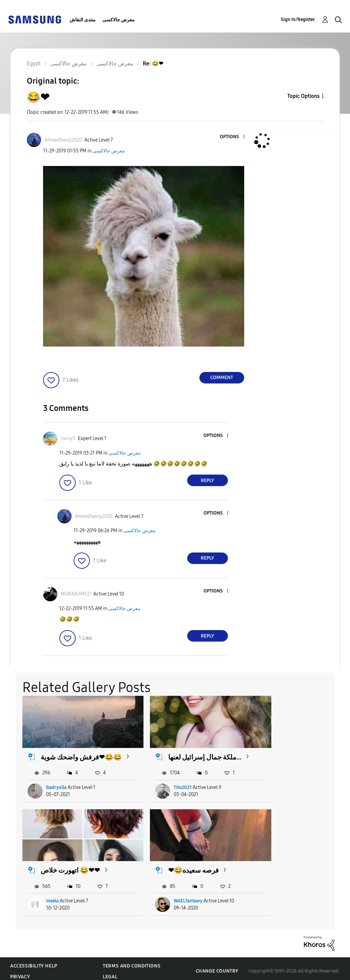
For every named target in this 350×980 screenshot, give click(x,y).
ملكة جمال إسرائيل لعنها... (180, 755)
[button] (232, 137)
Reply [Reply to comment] (207, 481)
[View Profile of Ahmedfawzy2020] (63, 140)
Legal (110, 972)
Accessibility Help (34, 961)
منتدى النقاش (83, 20)
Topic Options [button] (303, 96)
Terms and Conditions (132, 961)
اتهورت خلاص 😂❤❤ (295, 750)
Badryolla (57, 789)
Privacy (20, 972)
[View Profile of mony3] (68, 439)
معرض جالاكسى (119, 20)
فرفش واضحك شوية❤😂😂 (73, 755)
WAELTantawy (61, 896)
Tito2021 (167, 789)
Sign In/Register (298, 19)
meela (277, 789)
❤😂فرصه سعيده (66, 865)
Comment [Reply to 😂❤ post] (222, 378)
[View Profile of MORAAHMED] (76, 594)
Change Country (217, 966)
